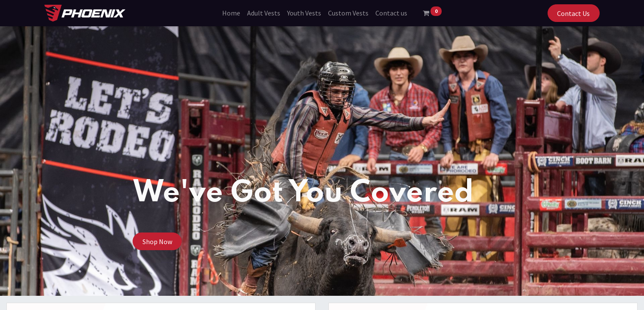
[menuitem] (231, 13)
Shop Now (157, 242)
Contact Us (573, 13)
